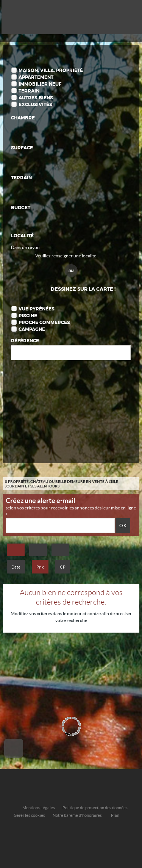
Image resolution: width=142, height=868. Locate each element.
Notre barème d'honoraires (78, 815)
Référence (25, 341)
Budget (21, 208)
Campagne (32, 329)
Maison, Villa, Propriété (51, 71)
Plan (115, 815)
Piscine (28, 316)
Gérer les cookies (29, 815)
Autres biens (36, 98)
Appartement (36, 77)
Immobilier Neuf (40, 84)
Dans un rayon (25, 247)
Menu (130, 16)
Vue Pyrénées (37, 309)
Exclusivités (35, 105)
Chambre (23, 118)
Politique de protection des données (95, 808)
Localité (22, 236)
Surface (22, 148)
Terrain (29, 91)
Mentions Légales (39, 808)
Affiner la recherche (111, 16)
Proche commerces (44, 323)
